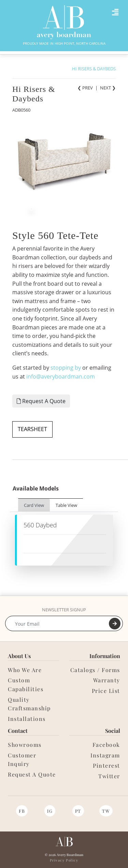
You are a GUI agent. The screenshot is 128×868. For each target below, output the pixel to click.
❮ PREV (85, 88)
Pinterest (106, 765)
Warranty (107, 680)
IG (50, 811)
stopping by (66, 368)
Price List (106, 691)
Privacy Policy (64, 860)
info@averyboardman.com (61, 376)
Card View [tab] (34, 505)
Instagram (105, 755)
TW (106, 811)
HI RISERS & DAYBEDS (94, 69)
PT (78, 811)
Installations (27, 719)
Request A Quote (41, 401)
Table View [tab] (66, 505)
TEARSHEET (32, 429)
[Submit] (115, 624)
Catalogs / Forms (95, 670)
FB (22, 811)
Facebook (106, 745)
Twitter (109, 776)
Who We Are (25, 670)
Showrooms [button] (25, 745)
